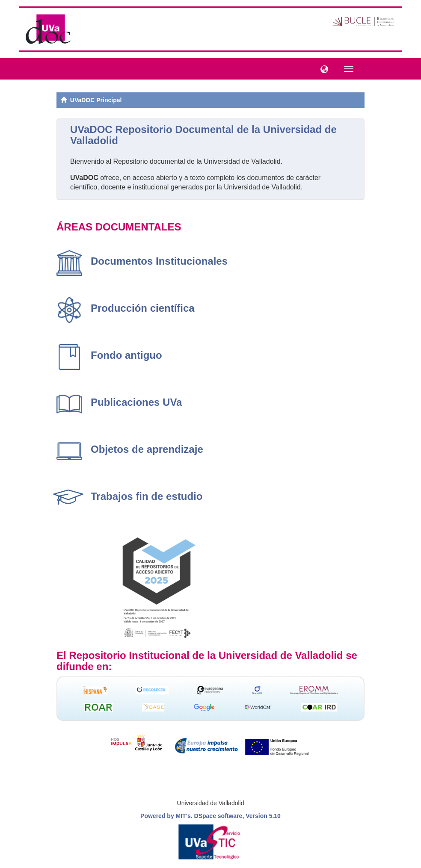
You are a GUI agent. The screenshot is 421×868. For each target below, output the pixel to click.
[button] (322, 68)
